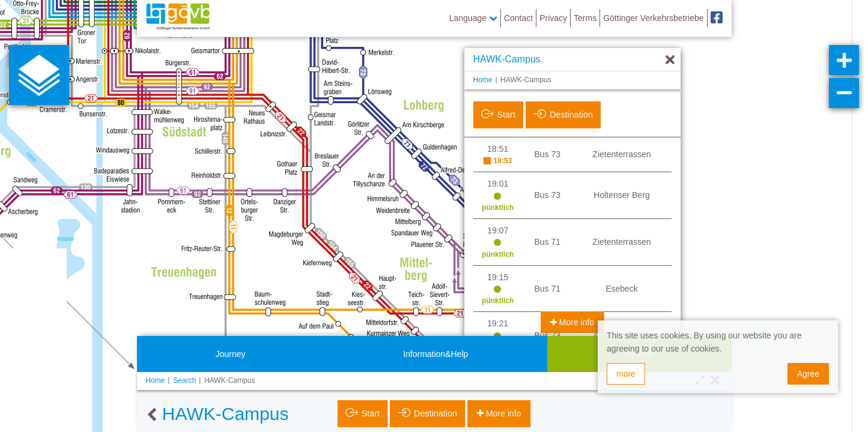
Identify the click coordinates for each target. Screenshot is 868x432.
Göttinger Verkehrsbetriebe (653, 18)
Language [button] (473, 18)
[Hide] (670, 60)
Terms (585, 18)
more (626, 374)
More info (575, 322)
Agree (808, 374)
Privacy (553, 18)
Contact (518, 18)
